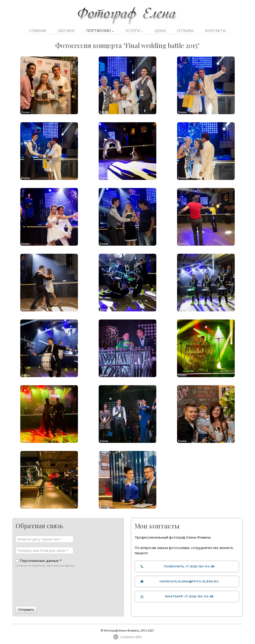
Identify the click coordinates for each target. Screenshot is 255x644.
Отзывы (185, 31)
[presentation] (35, 587)
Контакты (216, 31)
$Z (116, 637)
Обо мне (66, 31)
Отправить (26, 610)
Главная (38, 31)
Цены (160, 31)
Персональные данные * (41, 561)
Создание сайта (131, 637)
